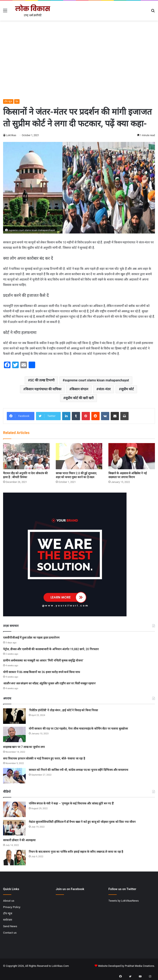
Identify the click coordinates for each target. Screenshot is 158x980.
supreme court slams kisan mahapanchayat (97, 380)
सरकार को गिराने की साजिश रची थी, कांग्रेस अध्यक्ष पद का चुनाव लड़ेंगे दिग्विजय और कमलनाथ (78, 770)
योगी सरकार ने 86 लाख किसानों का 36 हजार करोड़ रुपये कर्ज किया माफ (42, 672)
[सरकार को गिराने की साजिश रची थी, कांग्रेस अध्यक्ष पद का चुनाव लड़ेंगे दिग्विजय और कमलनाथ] (14, 776)
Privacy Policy (12, 907)
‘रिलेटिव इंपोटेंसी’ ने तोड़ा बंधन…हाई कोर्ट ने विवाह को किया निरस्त (63, 710)
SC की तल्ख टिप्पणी (42, 380)
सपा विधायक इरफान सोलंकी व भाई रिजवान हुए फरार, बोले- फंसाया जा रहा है (44, 758)
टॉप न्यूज (8, 101)
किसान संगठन (80, 389)
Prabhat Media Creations (140, 966)
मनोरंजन (8, 920)
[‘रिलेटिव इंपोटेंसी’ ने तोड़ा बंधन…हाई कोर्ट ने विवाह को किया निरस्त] (14, 716)
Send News (10, 926)
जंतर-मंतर (105, 389)
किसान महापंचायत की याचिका (43, 389)
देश (17, 101)
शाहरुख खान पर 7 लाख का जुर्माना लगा (24, 747)
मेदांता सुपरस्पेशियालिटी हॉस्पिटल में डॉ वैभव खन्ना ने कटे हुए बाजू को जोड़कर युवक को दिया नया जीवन (82, 822)
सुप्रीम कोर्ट (127, 389)
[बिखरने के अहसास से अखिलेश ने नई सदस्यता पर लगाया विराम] (132, 456)
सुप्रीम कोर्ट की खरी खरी (79, 398)
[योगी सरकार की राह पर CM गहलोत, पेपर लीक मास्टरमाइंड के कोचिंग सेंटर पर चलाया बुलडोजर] (14, 734)
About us (9, 901)
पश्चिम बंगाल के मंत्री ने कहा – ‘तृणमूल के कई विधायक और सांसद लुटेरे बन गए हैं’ (71, 803)
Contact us (10, 933)
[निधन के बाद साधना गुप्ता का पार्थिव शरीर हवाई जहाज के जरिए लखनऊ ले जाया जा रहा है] (14, 858)
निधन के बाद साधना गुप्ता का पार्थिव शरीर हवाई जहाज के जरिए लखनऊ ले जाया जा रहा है (76, 852)
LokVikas (11, 135)
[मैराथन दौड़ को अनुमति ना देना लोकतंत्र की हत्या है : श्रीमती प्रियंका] (26, 456)
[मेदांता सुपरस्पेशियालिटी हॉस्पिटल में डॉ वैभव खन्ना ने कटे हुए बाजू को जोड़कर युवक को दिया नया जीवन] (14, 828)
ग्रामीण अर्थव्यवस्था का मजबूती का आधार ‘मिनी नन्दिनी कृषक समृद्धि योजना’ (43, 660)
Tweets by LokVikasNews (124, 901)
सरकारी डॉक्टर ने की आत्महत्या (19, 840)
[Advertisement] (79, 68)
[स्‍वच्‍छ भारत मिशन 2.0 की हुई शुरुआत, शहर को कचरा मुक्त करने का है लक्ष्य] (79, 456)
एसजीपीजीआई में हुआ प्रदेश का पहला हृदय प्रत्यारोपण (31, 638)
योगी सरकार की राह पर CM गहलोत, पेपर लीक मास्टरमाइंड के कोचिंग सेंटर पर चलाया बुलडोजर (78, 729)
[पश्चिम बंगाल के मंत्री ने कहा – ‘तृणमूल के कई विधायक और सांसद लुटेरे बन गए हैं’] (14, 809)
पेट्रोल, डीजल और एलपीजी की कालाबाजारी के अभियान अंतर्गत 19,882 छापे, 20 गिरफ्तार (51, 649)
